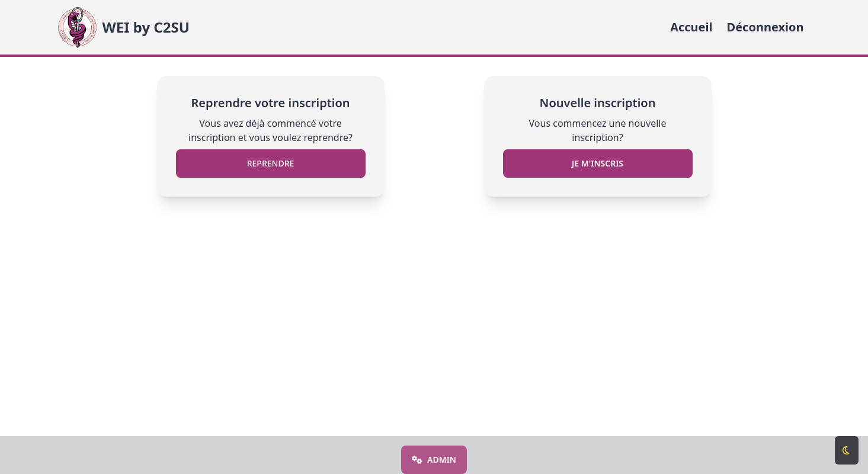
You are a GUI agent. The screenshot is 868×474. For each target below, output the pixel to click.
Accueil (691, 27)
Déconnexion (765, 27)
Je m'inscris (598, 163)
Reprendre (271, 163)
